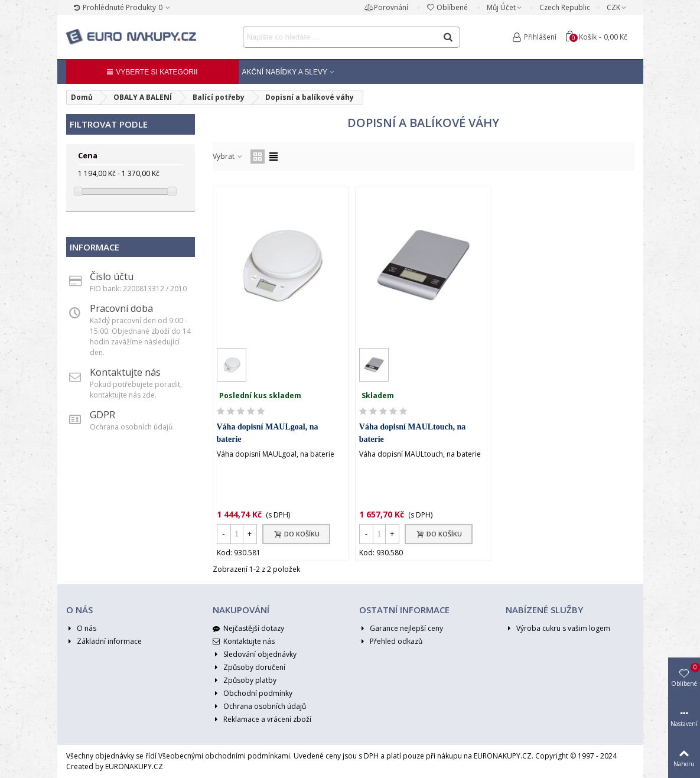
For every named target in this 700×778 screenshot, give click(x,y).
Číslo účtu (112, 276)
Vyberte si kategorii (152, 72)
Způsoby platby (245, 681)
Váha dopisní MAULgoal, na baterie (268, 433)
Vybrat (228, 156)
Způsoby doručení (249, 668)
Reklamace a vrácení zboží (262, 720)
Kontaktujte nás (125, 372)
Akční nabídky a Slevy (285, 72)
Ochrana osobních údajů (259, 707)
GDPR (102, 415)
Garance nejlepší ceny (401, 629)
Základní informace (104, 642)
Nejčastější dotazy (248, 629)
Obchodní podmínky (253, 694)
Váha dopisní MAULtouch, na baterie (413, 433)
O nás (81, 629)
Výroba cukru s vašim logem (558, 629)
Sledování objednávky (255, 655)
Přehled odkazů (391, 642)
